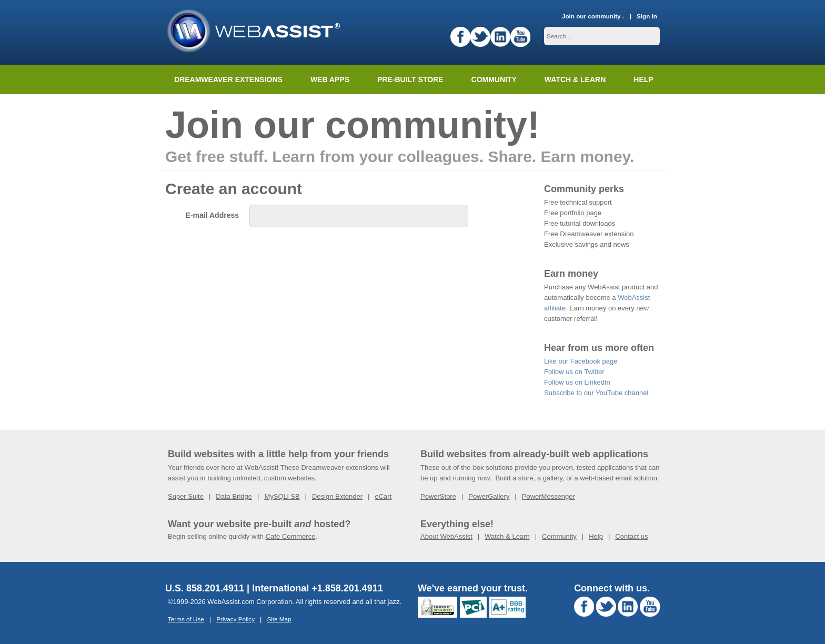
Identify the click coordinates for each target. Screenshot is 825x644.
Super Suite (186, 496)
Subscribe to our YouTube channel (596, 393)
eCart (383, 496)
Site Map (279, 619)
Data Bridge (234, 496)
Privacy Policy (235, 619)
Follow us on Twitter (574, 372)
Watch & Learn (575, 79)
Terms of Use (186, 619)
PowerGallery (489, 496)
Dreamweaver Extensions (228, 79)
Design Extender (337, 496)
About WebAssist (446, 536)
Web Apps (330, 79)
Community (494, 79)
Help (596, 536)
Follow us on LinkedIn (577, 382)
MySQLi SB (282, 496)
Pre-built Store (410, 79)
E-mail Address (212, 215)
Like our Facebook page (581, 361)
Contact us (631, 536)
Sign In (647, 16)
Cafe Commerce (291, 536)
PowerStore (438, 496)
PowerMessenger (549, 496)
